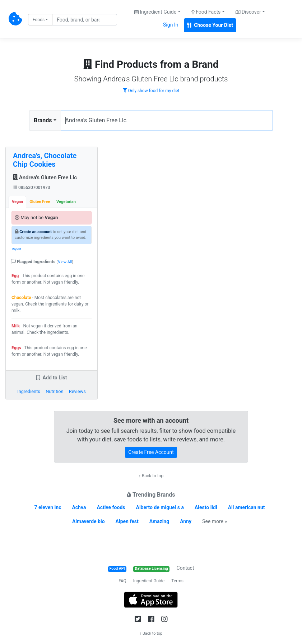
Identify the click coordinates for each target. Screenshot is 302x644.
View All (65, 262)
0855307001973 (32, 188)
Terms (177, 581)
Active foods (111, 507)
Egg (15, 276)
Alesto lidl (206, 507)
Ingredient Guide (149, 581)
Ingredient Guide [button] (155, 12)
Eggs (16, 348)
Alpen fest (127, 521)
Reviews (77, 391)
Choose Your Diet (210, 25)
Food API (117, 569)
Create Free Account (151, 452)
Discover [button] (248, 12)
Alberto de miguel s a (160, 507)
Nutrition (54, 391)
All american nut (247, 507)
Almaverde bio (89, 521)
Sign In (171, 25)
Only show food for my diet (151, 91)
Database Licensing (152, 569)
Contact (185, 568)
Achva (79, 507)
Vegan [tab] (17, 202)
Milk (16, 326)
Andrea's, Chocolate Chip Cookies (45, 160)
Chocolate (21, 298)
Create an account (36, 232)
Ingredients (29, 391)
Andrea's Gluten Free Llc (45, 177)
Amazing (159, 521)
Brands (43, 120)
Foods (39, 20)
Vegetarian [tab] (66, 202)
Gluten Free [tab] (40, 202)
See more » (215, 521)
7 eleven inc (48, 507)
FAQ (122, 581)
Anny (186, 521)
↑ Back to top (151, 476)
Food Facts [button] (206, 12)
